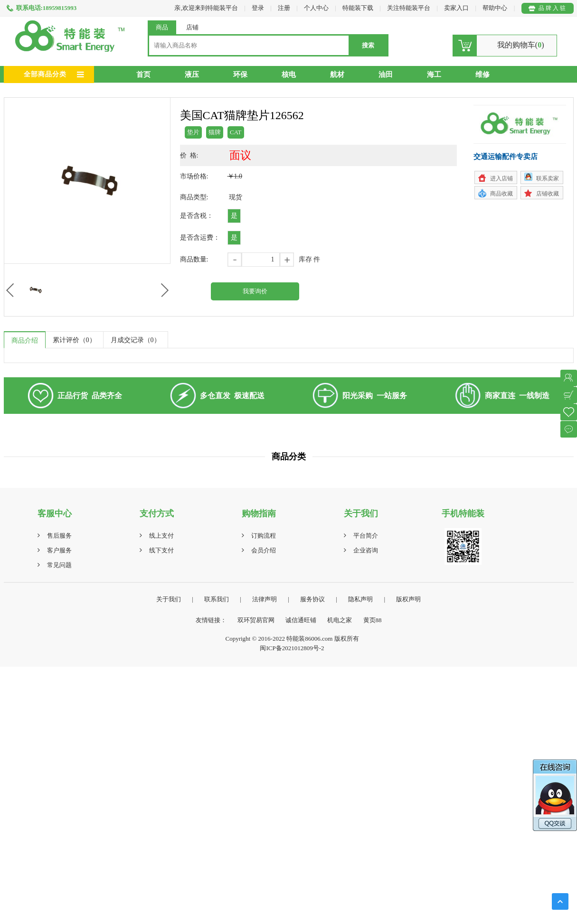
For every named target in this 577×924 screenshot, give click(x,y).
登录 (258, 8)
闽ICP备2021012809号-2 (292, 648)
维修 (482, 75)
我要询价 (255, 291)
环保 (240, 75)
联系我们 (217, 599)
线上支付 (161, 536)
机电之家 (340, 620)
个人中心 (316, 8)
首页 (143, 75)
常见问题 (59, 565)
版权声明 (408, 599)
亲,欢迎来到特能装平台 (206, 8)
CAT (236, 132)
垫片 (193, 132)
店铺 (192, 27)
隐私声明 (360, 599)
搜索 (368, 45)
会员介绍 (264, 550)
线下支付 (161, 550)
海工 (434, 75)
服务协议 (312, 599)
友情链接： (211, 620)
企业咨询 (366, 550)
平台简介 (366, 536)
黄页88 (373, 620)
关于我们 (169, 599)
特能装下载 (359, 8)
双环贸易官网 (256, 620)
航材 (337, 75)
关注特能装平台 (409, 8)
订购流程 (264, 536)
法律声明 (265, 599)
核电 (289, 75)
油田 (386, 75)
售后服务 (59, 536)
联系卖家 (548, 178)
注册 (284, 8)
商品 (162, 27)
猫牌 (215, 132)
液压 (192, 75)
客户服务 (59, 550)
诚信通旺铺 (301, 620)
